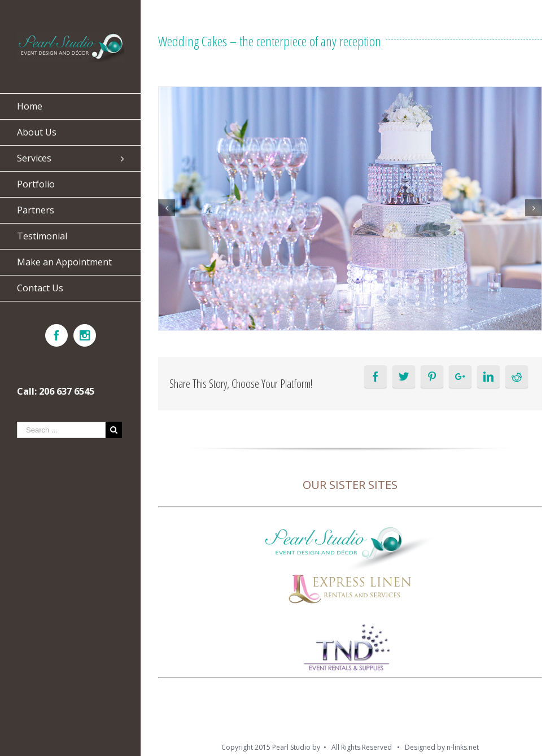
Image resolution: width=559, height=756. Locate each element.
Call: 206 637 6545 (56, 391)
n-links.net (463, 747)
